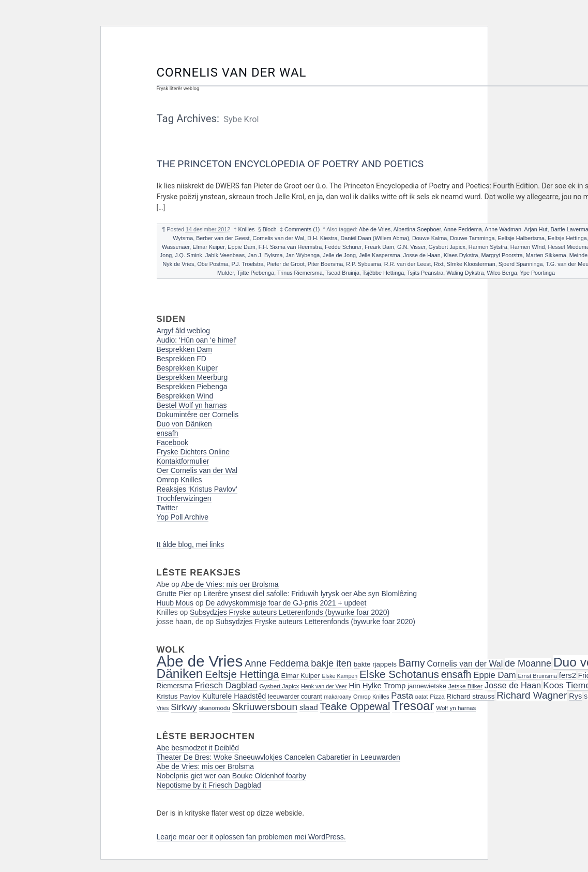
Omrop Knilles (179, 480)
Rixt (439, 264)
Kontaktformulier (183, 461)
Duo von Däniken (184, 424)
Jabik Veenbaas (225, 255)
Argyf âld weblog (184, 331)
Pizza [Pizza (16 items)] (437, 696)
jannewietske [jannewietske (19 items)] (427, 686)
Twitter (167, 508)
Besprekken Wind (185, 396)
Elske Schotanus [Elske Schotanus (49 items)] (399, 674)
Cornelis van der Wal (232, 72)
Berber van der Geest (223, 238)
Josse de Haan (422, 255)
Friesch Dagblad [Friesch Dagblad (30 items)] (226, 685)
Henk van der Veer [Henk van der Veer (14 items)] (324, 686)
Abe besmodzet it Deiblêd (198, 748)
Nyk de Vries (179, 264)
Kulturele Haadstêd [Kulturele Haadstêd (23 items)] (234, 696)
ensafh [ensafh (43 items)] (456, 674)
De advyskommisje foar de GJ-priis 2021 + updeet (286, 603)
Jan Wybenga (303, 255)
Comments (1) (302, 229)
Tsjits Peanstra (425, 273)
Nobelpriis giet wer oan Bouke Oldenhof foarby (232, 776)
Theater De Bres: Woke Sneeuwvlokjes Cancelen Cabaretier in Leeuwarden (278, 757)
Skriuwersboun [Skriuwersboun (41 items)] (265, 707)
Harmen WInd (528, 247)
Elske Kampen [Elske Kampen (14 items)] (340, 676)
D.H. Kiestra (322, 238)
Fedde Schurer (343, 247)
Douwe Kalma (429, 238)
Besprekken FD (182, 359)
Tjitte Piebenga (255, 273)
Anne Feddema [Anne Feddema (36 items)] (277, 663)
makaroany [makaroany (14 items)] (337, 697)
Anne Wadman (503, 229)
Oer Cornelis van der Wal (197, 470)
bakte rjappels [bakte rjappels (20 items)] (375, 664)
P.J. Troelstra (247, 264)
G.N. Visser (411, 247)
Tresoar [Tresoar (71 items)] (413, 706)
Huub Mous (175, 603)
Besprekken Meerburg (192, 377)
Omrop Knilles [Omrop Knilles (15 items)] (371, 697)
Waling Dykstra (465, 273)
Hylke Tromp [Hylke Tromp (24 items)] (384, 686)
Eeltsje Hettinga (567, 238)
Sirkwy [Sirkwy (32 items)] (184, 707)
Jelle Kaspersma (380, 255)
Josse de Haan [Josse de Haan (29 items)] (513, 685)
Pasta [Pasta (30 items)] (402, 696)
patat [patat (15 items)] (422, 697)
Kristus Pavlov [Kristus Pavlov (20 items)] (179, 696)
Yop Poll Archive (183, 517)
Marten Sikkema (546, 255)
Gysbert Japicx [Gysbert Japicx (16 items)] (280, 686)
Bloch (270, 229)
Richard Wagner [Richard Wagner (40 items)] (532, 695)
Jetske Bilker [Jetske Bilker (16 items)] (465, 686)
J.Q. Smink (189, 255)
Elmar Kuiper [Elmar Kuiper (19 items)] (301, 676)
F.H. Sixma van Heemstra (290, 247)
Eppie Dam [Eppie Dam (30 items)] (494, 675)
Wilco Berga (502, 273)
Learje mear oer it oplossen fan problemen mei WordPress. (251, 837)
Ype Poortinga (537, 273)
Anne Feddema (463, 229)
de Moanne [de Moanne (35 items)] (528, 663)
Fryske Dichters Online (193, 452)
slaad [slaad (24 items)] (309, 707)
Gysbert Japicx (447, 247)
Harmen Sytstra (488, 247)
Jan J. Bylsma (265, 255)
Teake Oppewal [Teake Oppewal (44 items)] (355, 706)
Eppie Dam (241, 247)
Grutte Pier (174, 594)
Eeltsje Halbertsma (521, 238)
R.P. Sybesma (364, 264)
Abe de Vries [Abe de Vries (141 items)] (200, 661)
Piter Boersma (325, 264)
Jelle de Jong (339, 255)
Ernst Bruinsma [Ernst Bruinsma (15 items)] (537, 676)
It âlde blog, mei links (191, 544)
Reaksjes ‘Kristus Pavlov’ (197, 489)
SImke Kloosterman (471, 264)
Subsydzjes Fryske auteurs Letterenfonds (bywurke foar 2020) (290, 612)
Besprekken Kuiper (187, 368)
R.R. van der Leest (408, 264)
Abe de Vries (375, 229)
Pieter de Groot (286, 264)
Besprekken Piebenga (192, 387)
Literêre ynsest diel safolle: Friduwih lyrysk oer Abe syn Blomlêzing (310, 594)
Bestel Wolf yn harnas (192, 405)
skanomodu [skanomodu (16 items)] (215, 708)
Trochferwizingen (184, 498)
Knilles (247, 229)
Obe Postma (213, 264)
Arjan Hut (536, 229)
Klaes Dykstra (461, 255)
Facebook (172, 442)
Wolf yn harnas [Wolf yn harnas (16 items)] (456, 708)
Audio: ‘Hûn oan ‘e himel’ (197, 340)
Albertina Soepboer (417, 229)
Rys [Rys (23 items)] (575, 696)
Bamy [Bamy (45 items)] (412, 663)
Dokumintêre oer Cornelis (198, 415)
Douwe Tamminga (472, 238)
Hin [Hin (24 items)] (354, 686)
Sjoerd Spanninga (521, 264)
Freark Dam (379, 247)
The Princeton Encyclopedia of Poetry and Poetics (290, 164)
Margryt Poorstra (502, 255)
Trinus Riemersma (300, 273)
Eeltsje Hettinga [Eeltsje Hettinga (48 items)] (242, 674)
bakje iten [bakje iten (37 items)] (331, 663)
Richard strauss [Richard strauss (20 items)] (471, 696)
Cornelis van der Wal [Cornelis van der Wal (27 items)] (465, 664)
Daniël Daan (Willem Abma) (375, 238)
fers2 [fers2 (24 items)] (568, 675)
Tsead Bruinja (343, 273)
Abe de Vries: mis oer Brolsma (230, 584)
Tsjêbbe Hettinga (383, 273)
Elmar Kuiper (209, 247)
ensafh (168, 433)
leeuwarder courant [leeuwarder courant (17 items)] (295, 697)
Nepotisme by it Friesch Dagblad (209, 785)
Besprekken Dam (184, 349)
